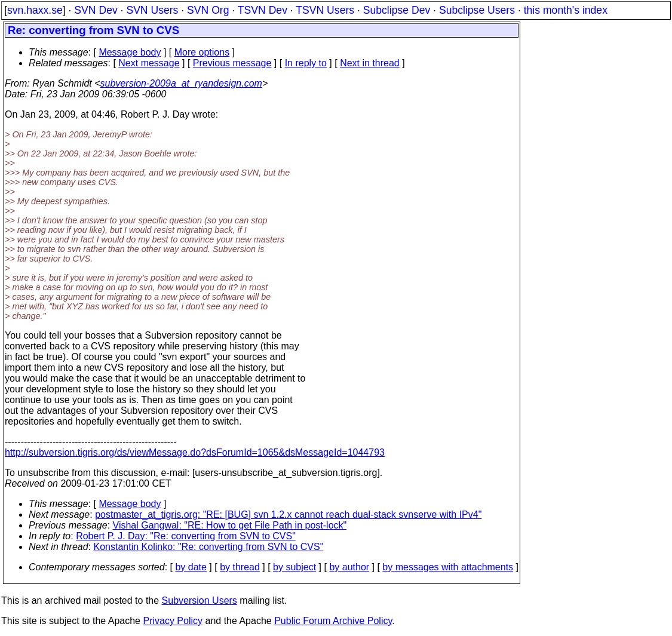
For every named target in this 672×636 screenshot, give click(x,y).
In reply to (306, 63)
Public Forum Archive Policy (333, 621)
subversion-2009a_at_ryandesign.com (181, 83)
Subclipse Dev (397, 10)
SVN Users (152, 10)
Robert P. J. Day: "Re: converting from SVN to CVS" (186, 536)
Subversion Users (200, 600)
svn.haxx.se (35, 10)
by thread (240, 567)
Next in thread (370, 63)
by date (191, 567)
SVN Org (208, 10)
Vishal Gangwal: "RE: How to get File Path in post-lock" (230, 525)
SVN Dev (96, 10)
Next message (149, 63)
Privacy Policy (173, 621)
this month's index (566, 10)
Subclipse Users (477, 10)
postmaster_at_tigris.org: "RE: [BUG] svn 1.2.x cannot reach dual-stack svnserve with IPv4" (288, 514)
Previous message (232, 63)
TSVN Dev (263, 10)
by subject (294, 567)
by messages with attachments (448, 567)
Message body (130, 52)
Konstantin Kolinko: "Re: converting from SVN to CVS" (209, 547)
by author (349, 567)
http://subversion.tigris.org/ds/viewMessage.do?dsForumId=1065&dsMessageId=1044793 (195, 452)
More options (202, 52)
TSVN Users (325, 10)
